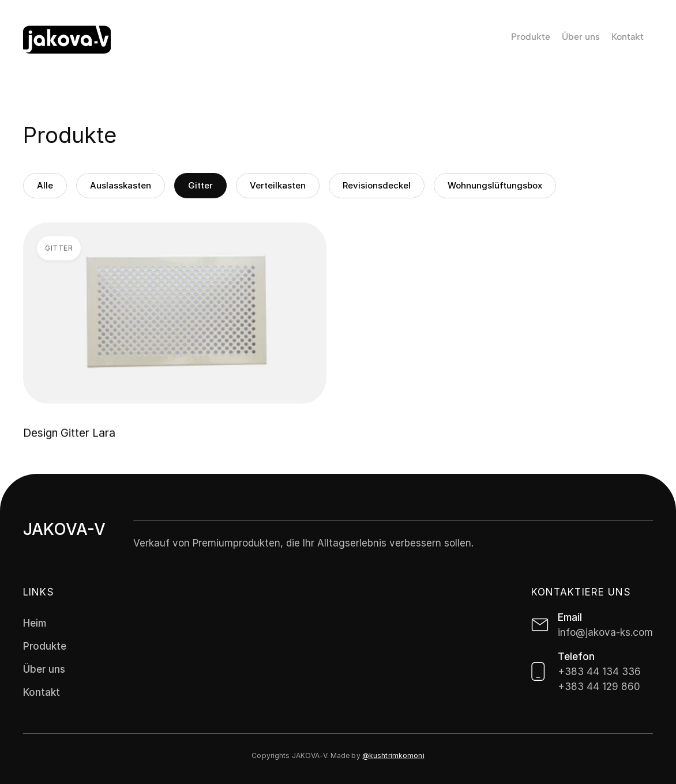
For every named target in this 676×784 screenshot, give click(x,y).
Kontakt (42, 692)
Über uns (44, 669)
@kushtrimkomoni (393, 755)
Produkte (45, 646)
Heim (35, 623)
